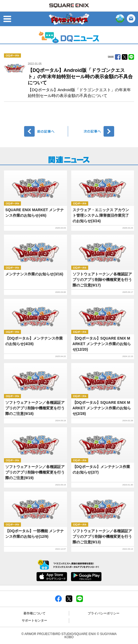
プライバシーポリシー (104, 613)
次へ (92, 131)
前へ (46, 131)
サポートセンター (34, 620)
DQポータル (12, 55)
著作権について (34, 613)
